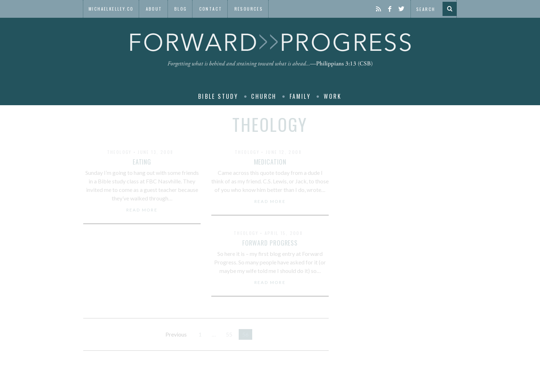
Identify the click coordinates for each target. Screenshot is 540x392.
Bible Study (218, 96)
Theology (119, 152)
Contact (211, 9)
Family (300, 96)
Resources (249, 9)
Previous (176, 334)
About (154, 9)
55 (229, 334)
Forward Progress (270, 243)
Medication (270, 162)
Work (333, 96)
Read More (142, 210)
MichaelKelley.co (111, 9)
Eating (142, 162)
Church (264, 96)
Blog (181, 9)
